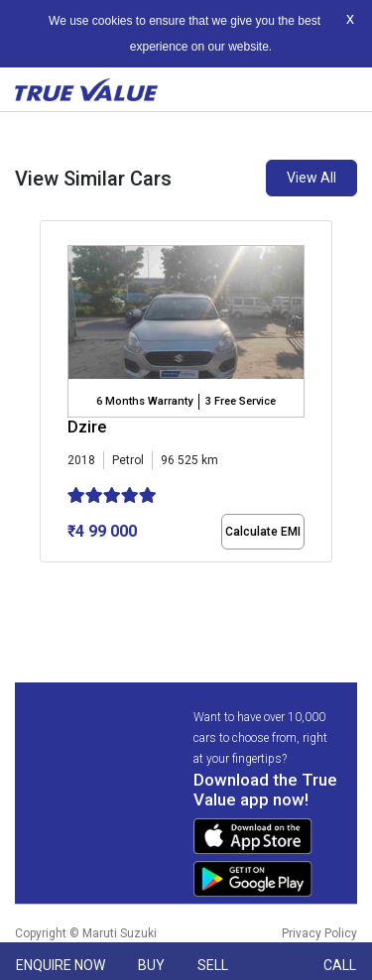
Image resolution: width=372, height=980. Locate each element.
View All (311, 178)
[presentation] (50, 408)
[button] (46, 579)
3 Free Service (241, 401)
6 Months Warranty (144, 401)
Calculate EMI (263, 532)
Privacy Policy (319, 933)
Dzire (87, 427)
